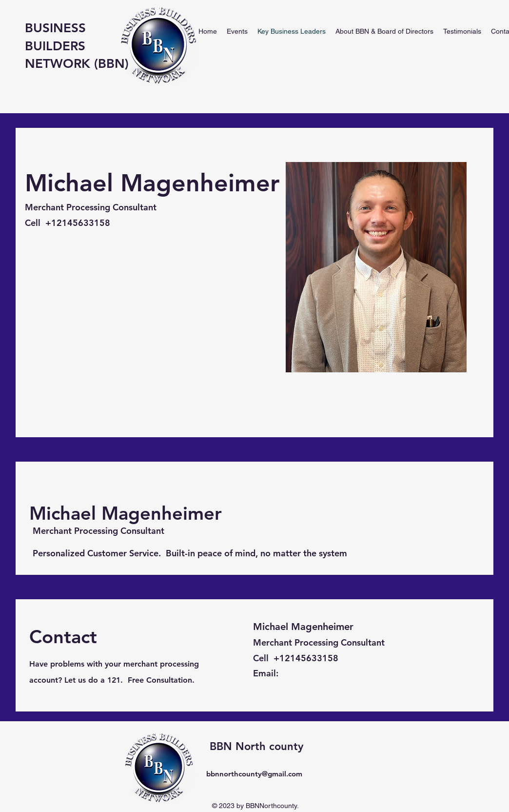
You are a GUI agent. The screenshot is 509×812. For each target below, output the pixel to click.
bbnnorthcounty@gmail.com (254, 774)
